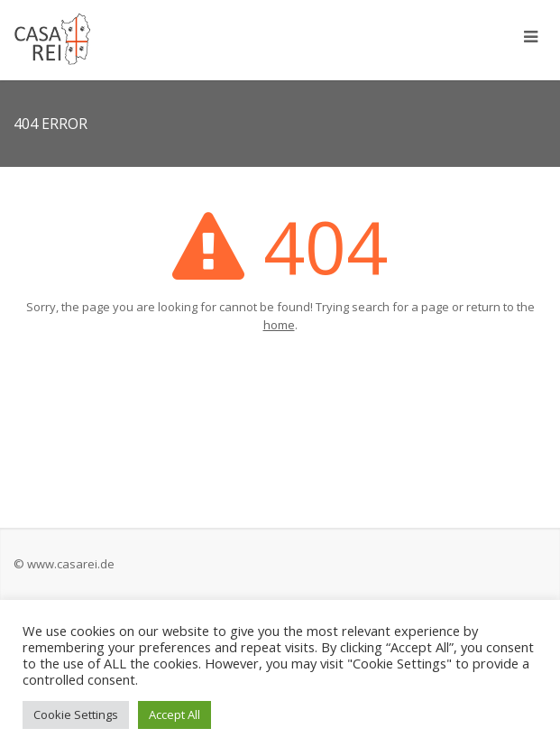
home (279, 325)
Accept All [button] (174, 715)
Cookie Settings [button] (76, 715)
